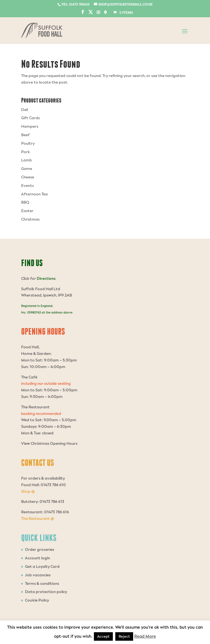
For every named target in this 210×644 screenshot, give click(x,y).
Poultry (28, 143)
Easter (27, 211)
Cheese (28, 177)
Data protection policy (46, 592)
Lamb (26, 160)
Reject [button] (124, 636)
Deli (25, 110)
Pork (26, 152)
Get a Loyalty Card (42, 567)
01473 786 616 (57, 512)
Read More (145, 636)
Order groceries (40, 550)
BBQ (25, 202)
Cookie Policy (37, 600)
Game (27, 169)
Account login (37, 558)
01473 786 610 (53, 485)
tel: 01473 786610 (75, 4)
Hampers (30, 126)
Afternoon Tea (34, 194)
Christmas (30, 219)
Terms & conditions (42, 584)
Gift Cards (30, 118)
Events (27, 186)
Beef (25, 135)
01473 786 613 (52, 502)
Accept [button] (103, 636)
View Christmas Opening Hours (49, 444)
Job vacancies (38, 575)
